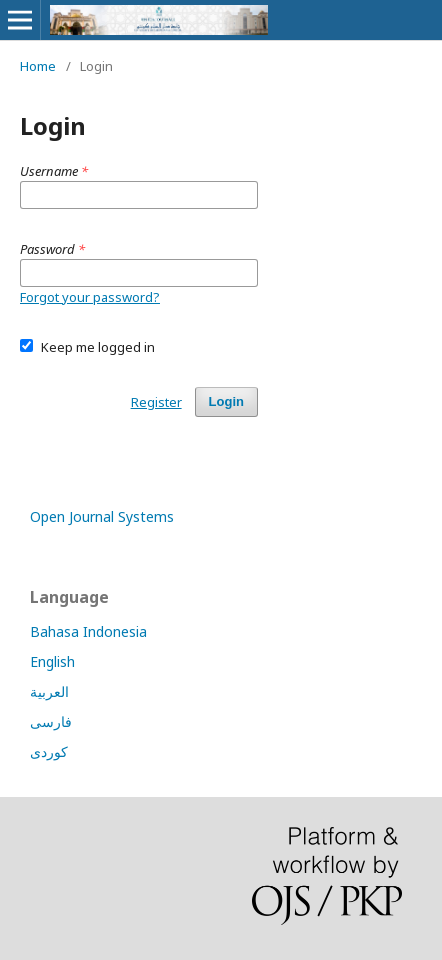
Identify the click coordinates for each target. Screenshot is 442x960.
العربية (49, 691)
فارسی (51, 721)
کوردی (49, 751)
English (52, 661)
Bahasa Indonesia (88, 631)
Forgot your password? (90, 297)
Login (226, 401)
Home (38, 66)
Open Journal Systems (102, 516)
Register (156, 402)
